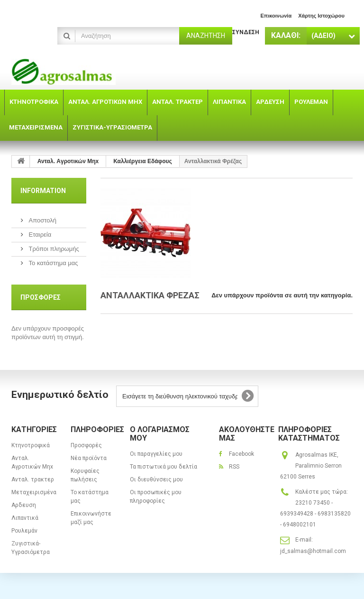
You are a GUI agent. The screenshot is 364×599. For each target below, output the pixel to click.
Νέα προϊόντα (89, 458)
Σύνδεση (246, 32)
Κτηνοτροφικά (31, 445)
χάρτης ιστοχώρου (321, 16)
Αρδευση (24, 505)
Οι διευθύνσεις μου (156, 479)
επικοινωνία (276, 16)
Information (43, 191)
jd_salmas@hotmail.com (313, 551)
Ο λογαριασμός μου (160, 434)
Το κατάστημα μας (53, 263)
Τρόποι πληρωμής (53, 249)
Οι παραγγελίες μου (156, 454)
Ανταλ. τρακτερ (33, 479)
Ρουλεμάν (24, 531)
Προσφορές (41, 297)
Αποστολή (42, 220)
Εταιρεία (39, 235)
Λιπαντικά (25, 518)
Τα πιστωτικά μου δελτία (164, 467)
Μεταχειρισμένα (34, 492)
